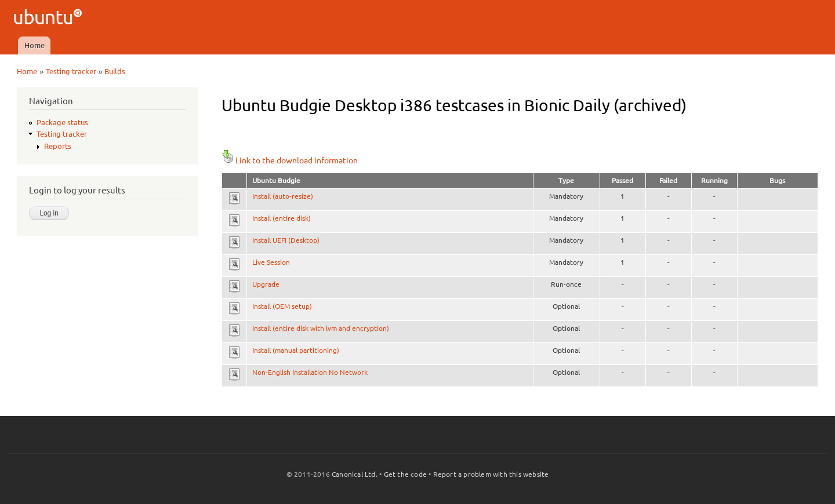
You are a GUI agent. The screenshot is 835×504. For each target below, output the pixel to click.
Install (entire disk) (282, 218)
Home (35, 45)
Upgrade (266, 284)
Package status (62, 122)
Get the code (405, 474)
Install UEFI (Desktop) (286, 240)
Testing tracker (71, 71)
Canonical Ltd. (355, 474)
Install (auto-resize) (283, 196)
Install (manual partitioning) (296, 350)
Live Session (271, 262)
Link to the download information (290, 160)
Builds (115, 71)
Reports (58, 146)
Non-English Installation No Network (310, 372)
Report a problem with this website (491, 474)
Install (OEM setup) (282, 306)
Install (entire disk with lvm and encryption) (321, 328)
